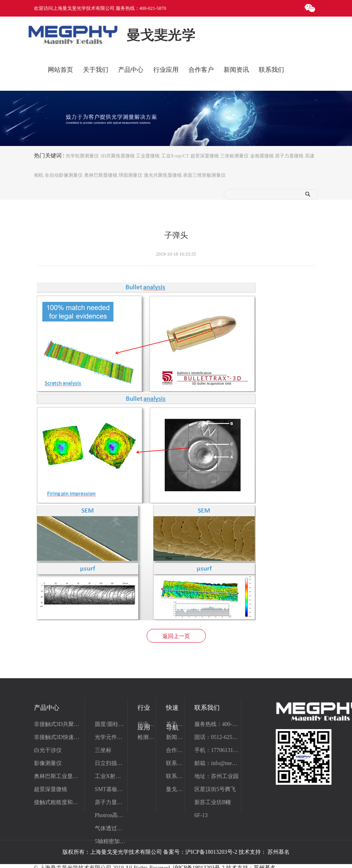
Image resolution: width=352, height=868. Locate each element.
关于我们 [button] (96, 70)
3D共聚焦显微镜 (118, 155)
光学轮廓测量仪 (82, 155)
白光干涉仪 (48, 750)
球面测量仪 (130, 175)
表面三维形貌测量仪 (204, 175)
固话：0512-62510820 (216, 737)
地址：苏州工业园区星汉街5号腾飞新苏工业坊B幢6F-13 (216, 796)
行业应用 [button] (166, 70)
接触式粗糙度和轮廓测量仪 (58, 802)
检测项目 (146, 737)
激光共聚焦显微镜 (163, 175)
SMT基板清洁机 (110, 789)
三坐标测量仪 (234, 155)
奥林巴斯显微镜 (101, 175)
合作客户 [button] (201, 70)
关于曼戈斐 (175, 724)
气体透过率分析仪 (110, 828)
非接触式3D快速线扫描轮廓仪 (58, 737)
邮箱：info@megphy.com (216, 763)
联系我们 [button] (271, 70)
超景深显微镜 (205, 155)
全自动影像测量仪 (64, 175)
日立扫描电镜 (110, 763)
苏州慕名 (279, 852)
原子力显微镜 (289, 155)
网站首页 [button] (60, 70)
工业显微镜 (148, 155)
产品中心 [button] (131, 70)
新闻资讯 (175, 737)
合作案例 (175, 750)
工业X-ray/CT (175, 155)
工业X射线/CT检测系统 (110, 776)
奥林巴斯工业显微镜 (58, 776)
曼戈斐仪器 (175, 789)
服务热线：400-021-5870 (216, 724)
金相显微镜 (262, 155)
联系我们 (175, 763)
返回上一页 (176, 636)
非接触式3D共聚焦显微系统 (58, 724)
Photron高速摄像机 (110, 815)
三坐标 (103, 750)
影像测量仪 (48, 763)
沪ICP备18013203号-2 (211, 852)
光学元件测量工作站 (110, 737)
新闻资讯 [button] (236, 70)
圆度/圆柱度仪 (110, 724)
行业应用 (146, 724)
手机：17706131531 (216, 750)
